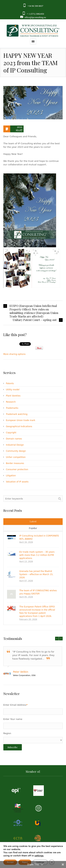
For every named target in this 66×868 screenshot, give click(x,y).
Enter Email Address (15, 705)
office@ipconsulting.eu (35, 17)
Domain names (14, 439)
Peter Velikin (21, 672)
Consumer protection (17, 469)
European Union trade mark (21, 420)
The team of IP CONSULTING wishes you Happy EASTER (38, 592)
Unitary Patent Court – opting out (35, 320)
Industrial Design (15, 445)
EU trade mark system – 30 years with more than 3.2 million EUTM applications (37, 555)
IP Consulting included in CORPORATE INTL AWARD (39, 537)
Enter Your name (13, 719)
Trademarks (12, 408)
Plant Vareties (13, 396)
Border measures (15, 463)
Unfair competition (16, 457)
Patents (10, 383)
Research (11, 402)
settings (39, 856)
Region (7, 733)
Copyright (11, 433)
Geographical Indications (19, 426)
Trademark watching (17, 414)
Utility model (13, 390)
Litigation (11, 476)
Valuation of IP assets (17, 482)
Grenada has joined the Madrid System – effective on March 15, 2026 (36, 574)
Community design (16, 451)
